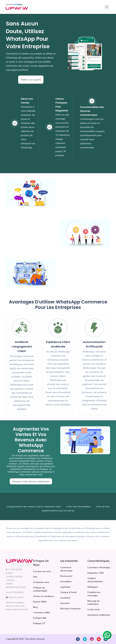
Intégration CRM (95, 573)
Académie (65, 598)
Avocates (65, 603)
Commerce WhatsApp (99, 567)
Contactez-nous (41, 582)
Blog (35, 607)
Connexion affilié (41, 612)
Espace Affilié (40, 602)
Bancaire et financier (70, 609)
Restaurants (66, 576)
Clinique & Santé (68, 592)
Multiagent (93, 587)
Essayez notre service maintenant (31, 481)
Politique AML (40, 618)
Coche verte (93, 609)
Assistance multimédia (99, 615)
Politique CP (39, 623)
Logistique (65, 587)
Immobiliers (66, 581)
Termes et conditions (43, 596)
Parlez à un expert (31, 80)
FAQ (35, 577)
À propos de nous (42, 571)
